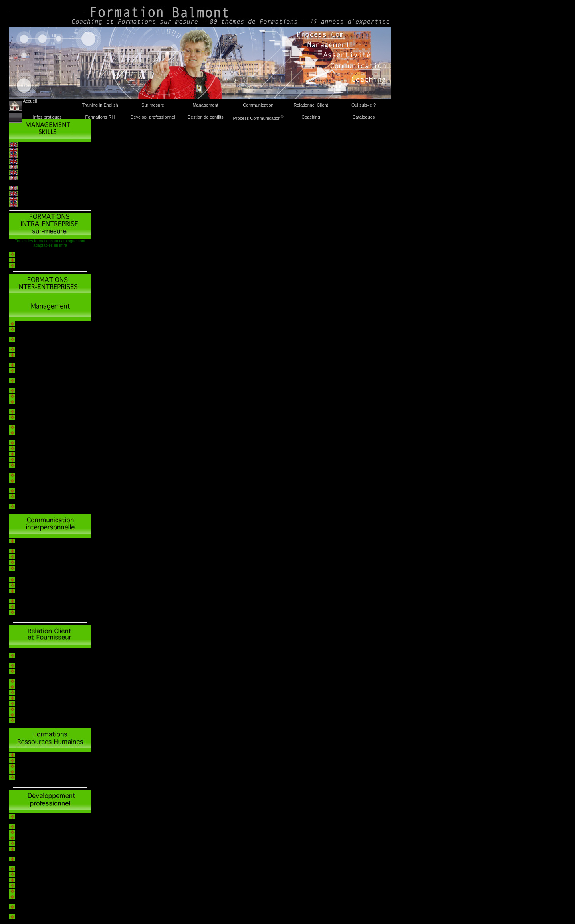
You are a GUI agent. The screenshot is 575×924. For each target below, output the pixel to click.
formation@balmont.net (314, 179)
